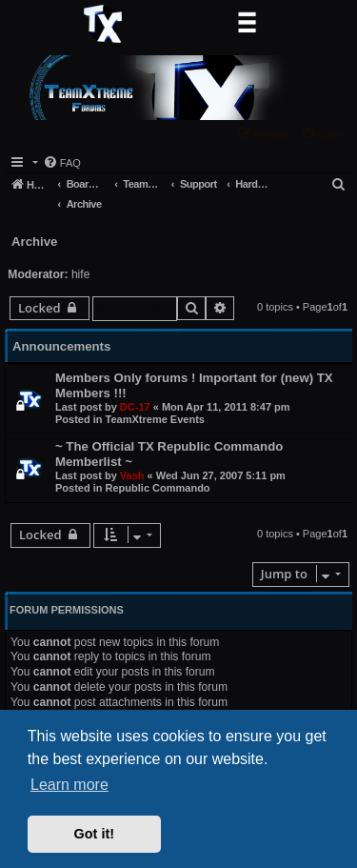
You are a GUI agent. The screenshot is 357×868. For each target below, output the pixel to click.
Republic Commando (158, 488)
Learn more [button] (69, 785)
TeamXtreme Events (155, 419)
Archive (34, 242)
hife (81, 274)
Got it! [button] (94, 834)
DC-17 (135, 407)
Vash (132, 475)
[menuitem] (325, 134)
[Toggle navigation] (247, 24)
